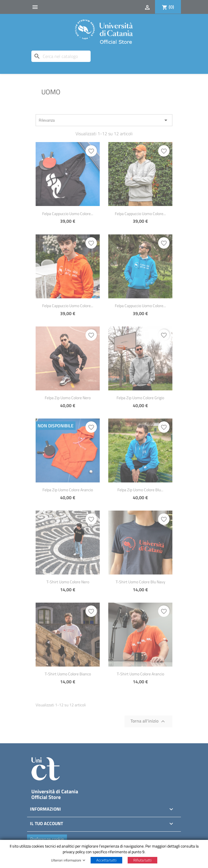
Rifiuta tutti (142, 860)
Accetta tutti (106, 860)
